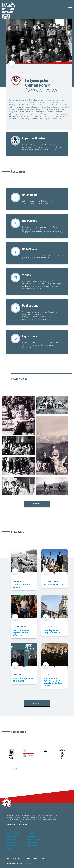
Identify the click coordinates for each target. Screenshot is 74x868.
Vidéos (30, 836)
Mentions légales (17, 860)
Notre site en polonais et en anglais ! (23, 681)
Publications (11, 848)
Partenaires (32, 845)
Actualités (37, 705)
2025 (8, 860)
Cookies (35, 860)
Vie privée (27, 860)
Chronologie (11, 842)
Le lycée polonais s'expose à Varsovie (53, 633)
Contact (42, 860)
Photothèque (37, 505)
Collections (33, 848)
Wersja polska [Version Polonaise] (11, 826)
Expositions (11, 851)
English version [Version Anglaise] (22, 826)
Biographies (11, 845)
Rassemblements (34, 842)
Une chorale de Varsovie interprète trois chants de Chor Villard (53, 683)
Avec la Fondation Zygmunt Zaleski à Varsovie (21, 634)
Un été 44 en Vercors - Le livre (23, 587)
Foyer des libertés (13, 836)
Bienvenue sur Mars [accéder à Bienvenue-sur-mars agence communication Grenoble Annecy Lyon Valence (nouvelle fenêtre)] (12, 865)
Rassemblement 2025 (53, 586)
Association (32, 851)
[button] (70, 6)
